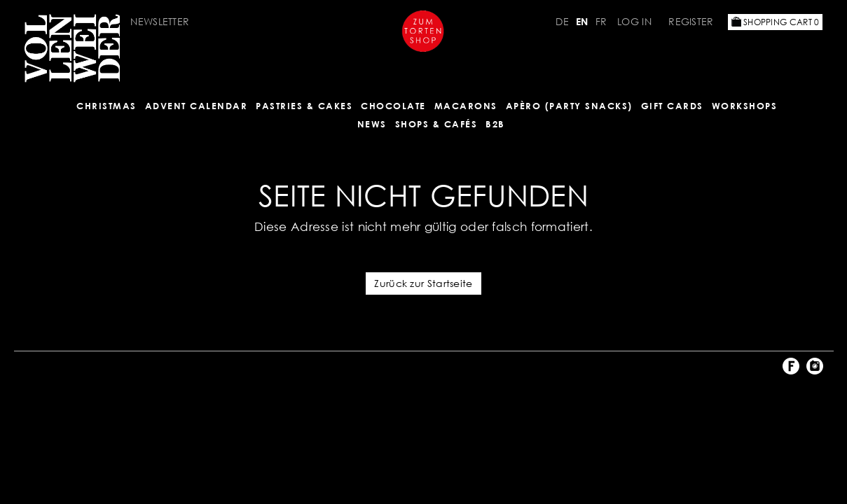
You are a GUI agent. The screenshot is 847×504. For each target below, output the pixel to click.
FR (601, 21)
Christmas (106, 106)
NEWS (372, 124)
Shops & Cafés (436, 124)
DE (562, 21)
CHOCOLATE (393, 106)
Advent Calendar (197, 106)
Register (691, 21)
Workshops (745, 106)
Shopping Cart (776, 22)
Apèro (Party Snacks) (569, 106)
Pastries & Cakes (304, 106)
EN (582, 21)
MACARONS (466, 106)
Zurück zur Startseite (423, 283)
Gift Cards (672, 106)
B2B (495, 124)
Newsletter (160, 21)
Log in (634, 21)
